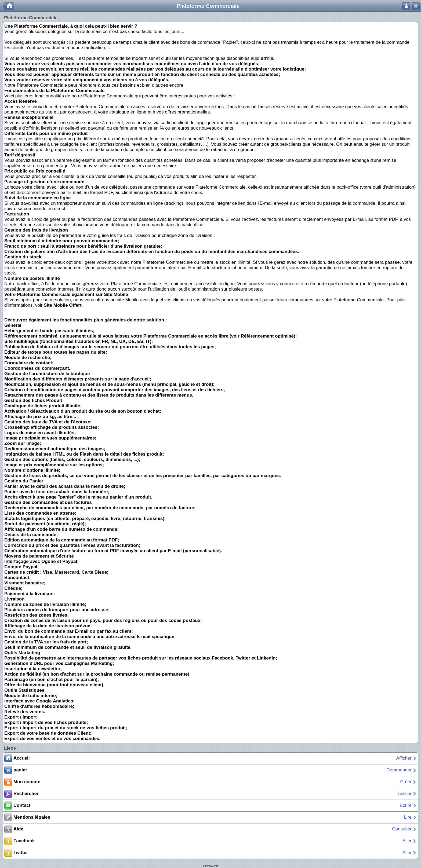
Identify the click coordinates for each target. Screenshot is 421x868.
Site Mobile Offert (63, 305)
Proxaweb (211, 866)
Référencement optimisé (267, 336)
